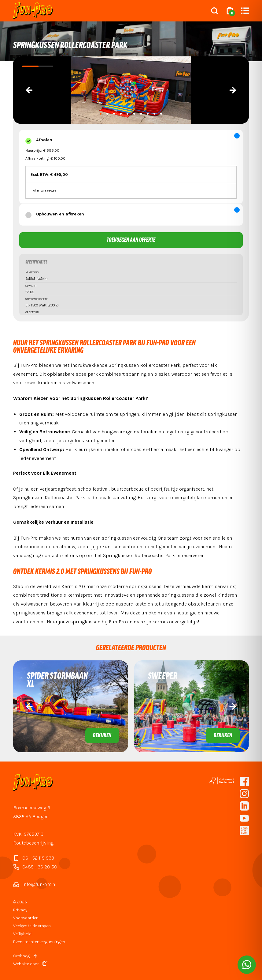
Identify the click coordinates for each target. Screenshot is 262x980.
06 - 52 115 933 (34, 858)
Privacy (20, 910)
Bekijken (102, 736)
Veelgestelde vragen (32, 926)
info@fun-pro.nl (35, 884)
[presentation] (29, 90)
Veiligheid (22, 934)
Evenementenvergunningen (39, 942)
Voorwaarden (26, 918)
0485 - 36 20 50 (35, 867)
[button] (101, 114)
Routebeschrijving (33, 843)
